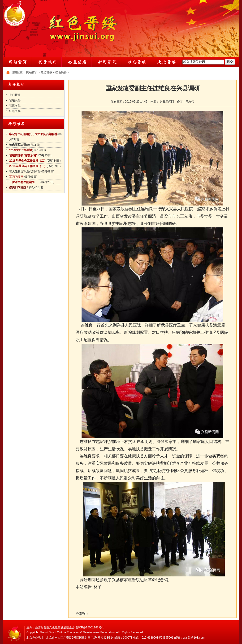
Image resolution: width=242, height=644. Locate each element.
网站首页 (32, 72)
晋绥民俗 (15, 100)
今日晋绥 (15, 95)
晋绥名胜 (15, 106)
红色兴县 (61, 72)
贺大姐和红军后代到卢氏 (25, 172)
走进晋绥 (47, 72)
